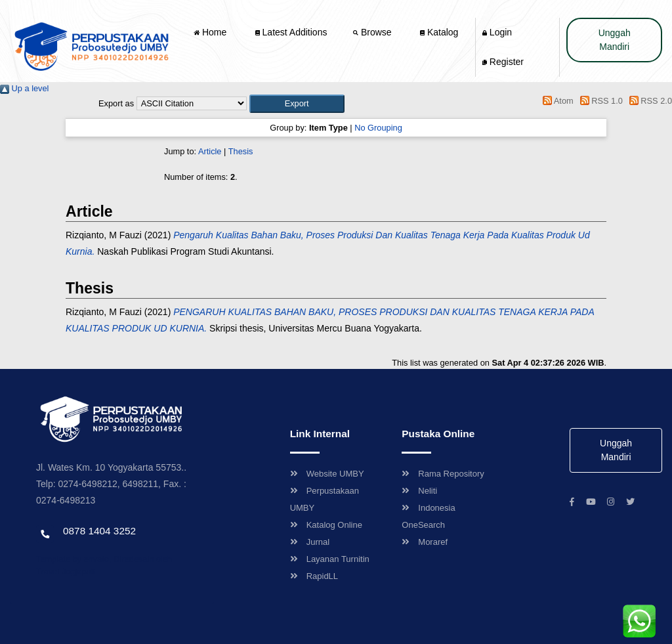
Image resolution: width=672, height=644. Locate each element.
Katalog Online (326, 525)
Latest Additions (291, 32)
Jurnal (310, 542)
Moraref (425, 542)
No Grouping (378, 128)
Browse (373, 32)
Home (211, 32)
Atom (556, 101)
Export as (116, 103)
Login (497, 32)
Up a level (24, 88)
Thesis (241, 151)
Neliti (419, 491)
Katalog (439, 32)
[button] (297, 103)
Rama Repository (443, 474)
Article (210, 151)
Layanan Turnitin (330, 559)
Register (503, 62)
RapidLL (314, 576)
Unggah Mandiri (615, 40)
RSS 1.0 (599, 101)
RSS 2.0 (648, 101)
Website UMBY (327, 474)
